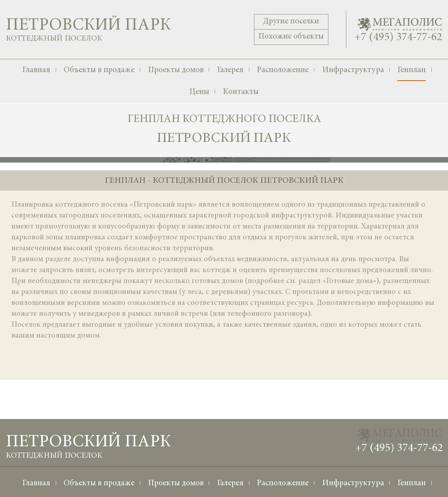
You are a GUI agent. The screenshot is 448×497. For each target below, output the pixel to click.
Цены (199, 92)
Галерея (230, 70)
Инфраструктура (353, 70)
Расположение (283, 70)
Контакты (241, 92)
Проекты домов (176, 70)
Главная (36, 70)
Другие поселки (291, 22)
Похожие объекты (291, 37)
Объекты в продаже (99, 70)
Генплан (412, 70)
